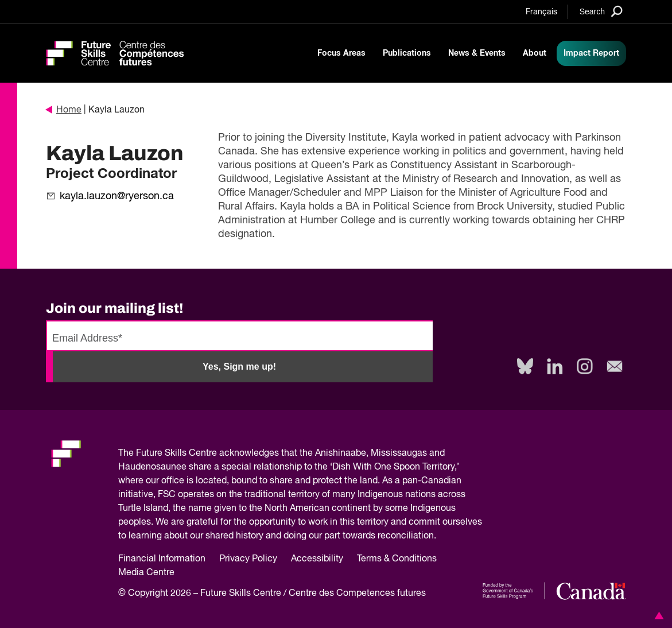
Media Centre (146, 573)
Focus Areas (341, 53)
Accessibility (317, 559)
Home (64, 110)
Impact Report (591, 53)
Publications (407, 53)
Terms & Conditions (397, 559)
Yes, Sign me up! (239, 367)
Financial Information (162, 559)
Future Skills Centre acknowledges (207, 453)
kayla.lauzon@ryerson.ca (117, 196)
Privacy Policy (248, 559)
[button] (657, 615)
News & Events (477, 53)
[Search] (601, 11)
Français (541, 12)
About (535, 53)
